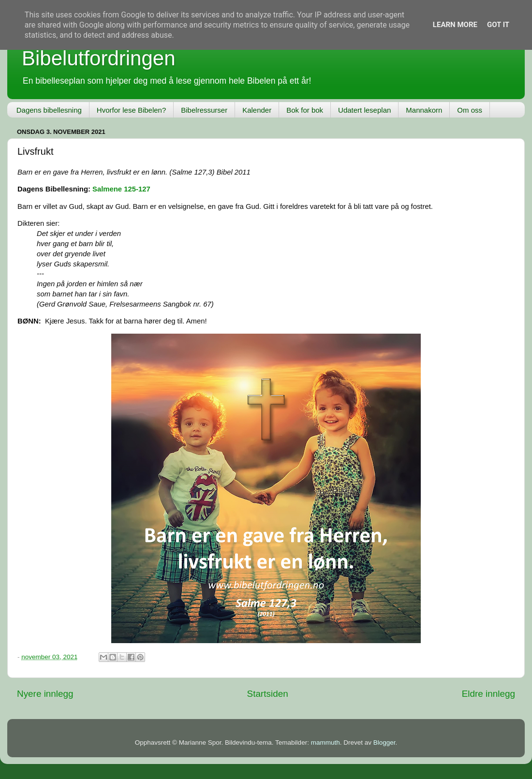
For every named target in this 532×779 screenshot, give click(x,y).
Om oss (470, 110)
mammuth (325, 742)
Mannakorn (424, 110)
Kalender (257, 110)
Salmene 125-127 (121, 189)
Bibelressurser (204, 110)
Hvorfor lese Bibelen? (131, 110)
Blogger (384, 742)
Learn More (455, 25)
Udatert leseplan (364, 110)
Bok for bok (305, 110)
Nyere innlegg (45, 694)
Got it (498, 25)
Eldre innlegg (488, 694)
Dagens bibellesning (49, 110)
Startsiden (268, 694)
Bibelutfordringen (99, 58)
